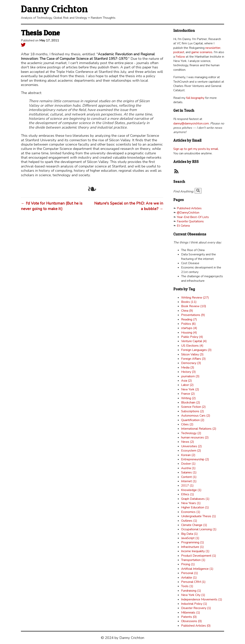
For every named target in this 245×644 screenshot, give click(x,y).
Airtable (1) (189, 578)
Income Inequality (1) (195, 551)
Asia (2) (186, 381)
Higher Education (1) (195, 507)
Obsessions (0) (191, 621)
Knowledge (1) (191, 490)
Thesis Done (40, 33)
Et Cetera (183, 226)
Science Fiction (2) (193, 407)
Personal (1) (190, 573)
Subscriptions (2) (193, 411)
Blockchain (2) (191, 402)
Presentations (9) (193, 315)
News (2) (188, 442)
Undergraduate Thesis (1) (199, 516)
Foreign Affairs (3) (193, 359)
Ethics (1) (188, 494)
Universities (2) (191, 446)
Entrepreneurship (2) (195, 459)
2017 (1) (187, 486)
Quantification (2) (193, 420)
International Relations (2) (199, 429)
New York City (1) (193, 595)
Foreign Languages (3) (196, 350)
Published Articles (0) (196, 626)
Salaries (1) (189, 472)
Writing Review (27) (195, 298)
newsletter (213, 48)
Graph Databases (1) (195, 499)
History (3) (188, 372)
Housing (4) (189, 333)
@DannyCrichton (188, 213)
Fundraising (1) (191, 591)
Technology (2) (191, 433)
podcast (179, 52)
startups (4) (189, 328)
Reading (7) (189, 319)
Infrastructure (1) (192, 547)
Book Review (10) (194, 306)
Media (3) (188, 368)
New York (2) (190, 389)
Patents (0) (189, 617)
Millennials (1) (191, 613)
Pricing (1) (188, 564)
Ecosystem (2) (191, 451)
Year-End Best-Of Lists (193, 217)
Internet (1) (189, 481)
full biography (195, 98)
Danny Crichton (54, 9)
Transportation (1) (193, 560)
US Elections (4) (192, 346)
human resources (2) (195, 437)
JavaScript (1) (190, 538)
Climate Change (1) (194, 525)
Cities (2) (187, 424)
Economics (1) (191, 512)
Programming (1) (193, 542)
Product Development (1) (199, 556)
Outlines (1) (189, 521)
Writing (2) (188, 398)
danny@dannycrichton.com (191, 123)
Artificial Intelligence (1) (197, 569)
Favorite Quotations (190, 221)
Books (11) (189, 302)
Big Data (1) (189, 534)
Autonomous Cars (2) (196, 416)
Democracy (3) (191, 363)
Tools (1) (187, 586)
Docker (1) (188, 464)
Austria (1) (188, 468)
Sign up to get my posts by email (196, 149)
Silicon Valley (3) (192, 354)
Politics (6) (188, 324)
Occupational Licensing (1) (199, 529)
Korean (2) (188, 455)
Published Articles (189, 208)
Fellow (180, 57)
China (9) (187, 311)
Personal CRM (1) (193, 582)
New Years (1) (191, 503)
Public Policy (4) (192, 337)
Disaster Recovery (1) (196, 608)
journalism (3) (190, 376)
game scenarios (202, 52)
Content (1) (189, 477)
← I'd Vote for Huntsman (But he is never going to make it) (52, 206)
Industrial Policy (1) (194, 604)
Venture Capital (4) (194, 341)
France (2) (188, 394)
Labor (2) (187, 385)
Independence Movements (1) (202, 599)
